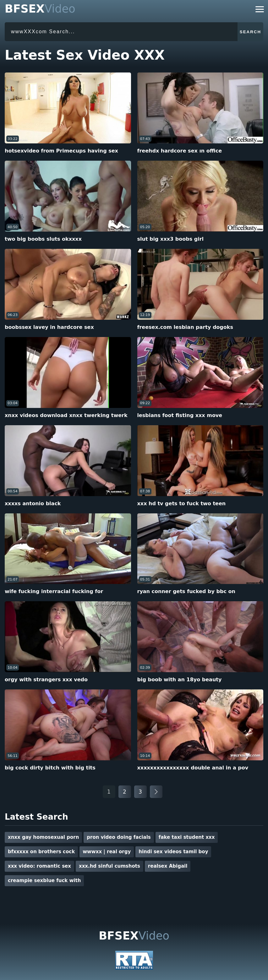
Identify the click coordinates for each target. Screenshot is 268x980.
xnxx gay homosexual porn (43, 837)
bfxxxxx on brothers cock (41, 852)
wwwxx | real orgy (107, 852)
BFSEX (40, 9)
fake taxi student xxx (187, 837)
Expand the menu (260, 9)
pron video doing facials (119, 837)
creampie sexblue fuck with (44, 881)
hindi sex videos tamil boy (173, 852)
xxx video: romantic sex (39, 866)
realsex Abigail (168, 866)
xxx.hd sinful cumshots (109, 866)
